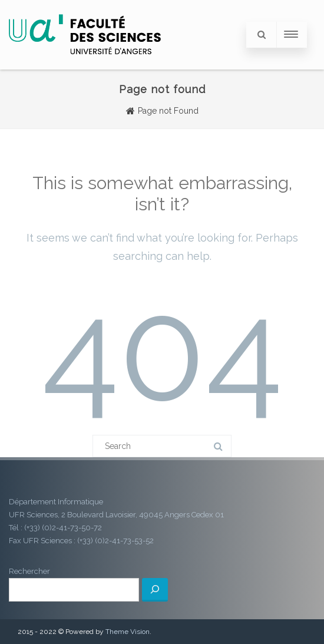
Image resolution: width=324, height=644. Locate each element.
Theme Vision (128, 632)
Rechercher (29, 571)
